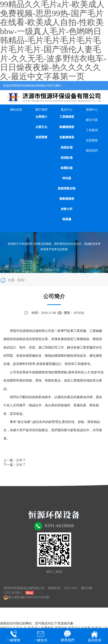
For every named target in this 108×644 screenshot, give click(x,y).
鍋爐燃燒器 (67, 127)
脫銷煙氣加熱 (67, 188)
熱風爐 (67, 219)
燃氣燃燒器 (67, 199)
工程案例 (92, 130)
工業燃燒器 (67, 117)
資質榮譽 (41, 137)
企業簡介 (41, 117)
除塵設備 (67, 168)
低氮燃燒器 (67, 137)
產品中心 (67, 110)
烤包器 (67, 178)
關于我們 (41, 110)
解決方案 (92, 120)
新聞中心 (92, 110)
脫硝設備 (67, 158)
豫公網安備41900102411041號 (26, 597)
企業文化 (41, 127)
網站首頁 (16, 110)
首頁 (21, 280)
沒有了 (21, 460)
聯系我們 (92, 151)
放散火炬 (67, 209)
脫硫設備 (67, 147)
